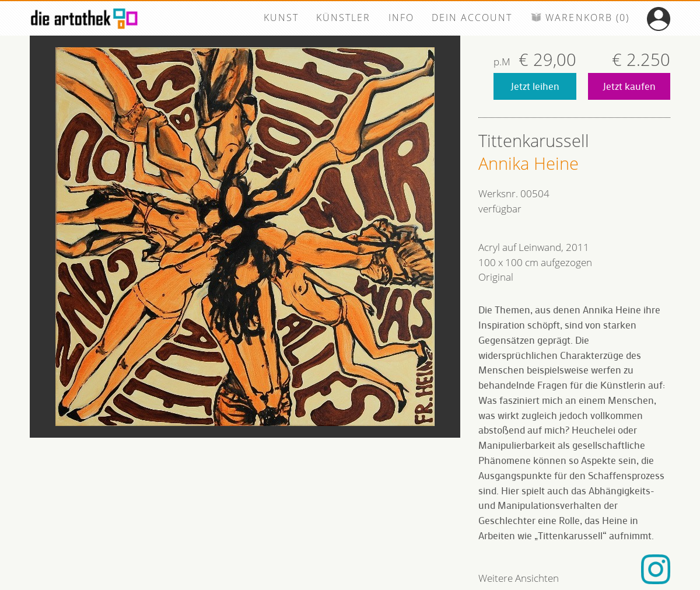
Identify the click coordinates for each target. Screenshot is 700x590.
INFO (401, 18)
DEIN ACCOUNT (472, 18)
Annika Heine (528, 163)
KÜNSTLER (343, 18)
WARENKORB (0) (580, 18)
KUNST (281, 18)
